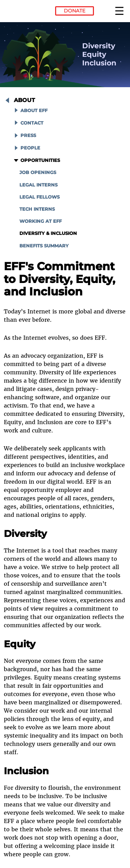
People (30, 148)
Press (28, 135)
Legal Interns (38, 185)
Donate (75, 11)
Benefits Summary (44, 246)
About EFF (34, 111)
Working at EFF (41, 221)
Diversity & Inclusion (48, 233)
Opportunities (40, 160)
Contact (32, 123)
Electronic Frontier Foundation (23, 12)
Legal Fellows (40, 197)
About (24, 100)
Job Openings (38, 172)
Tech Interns (37, 209)
